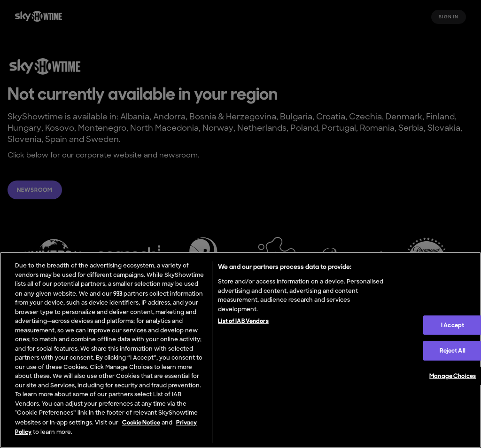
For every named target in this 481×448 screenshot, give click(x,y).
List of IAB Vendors (243, 321)
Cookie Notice (141, 422)
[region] (240, 350)
